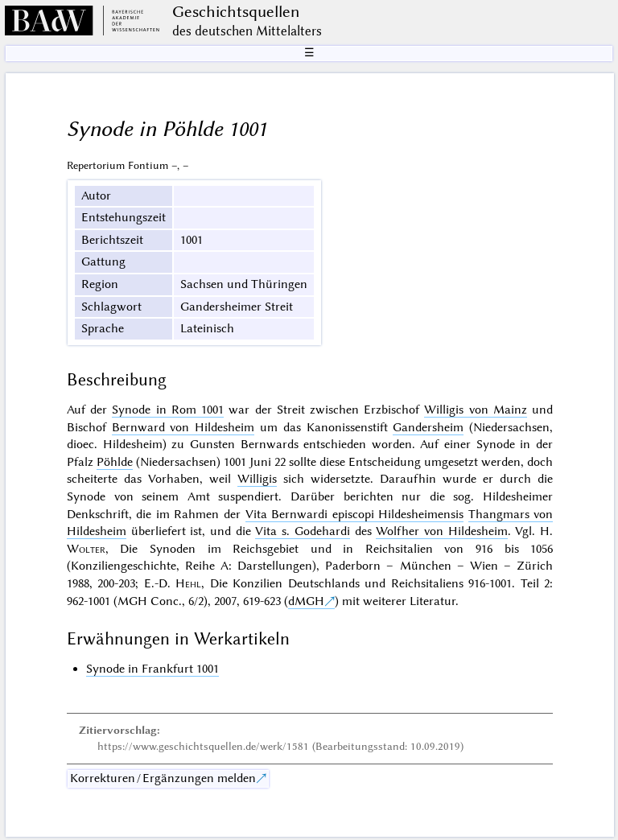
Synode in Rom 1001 (168, 410)
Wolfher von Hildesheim (441, 531)
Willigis (257, 479)
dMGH (306, 601)
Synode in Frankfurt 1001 (152, 669)
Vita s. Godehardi (302, 531)
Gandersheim (428, 427)
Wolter (86, 549)
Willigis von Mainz (475, 410)
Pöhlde (115, 462)
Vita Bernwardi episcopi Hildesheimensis (355, 514)
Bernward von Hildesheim (183, 427)
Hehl (188, 583)
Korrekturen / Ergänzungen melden (163, 778)
